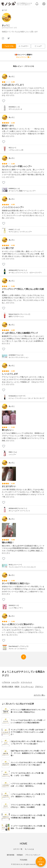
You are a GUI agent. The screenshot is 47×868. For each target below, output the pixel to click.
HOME (23, 844)
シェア (38, 46)
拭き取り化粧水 (8, 687)
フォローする (9, 46)
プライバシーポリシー (33, 855)
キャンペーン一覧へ (23, 57)
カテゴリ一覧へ (39, 695)
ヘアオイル (6, 682)
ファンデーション (27, 687)
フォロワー (23, 46)
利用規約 (20, 855)
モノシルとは (29, 849)
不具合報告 (24, 860)
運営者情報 (11, 855)
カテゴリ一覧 (18, 849)
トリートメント (26, 682)
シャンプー (15, 682)
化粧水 (17, 687)
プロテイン (39, 687)
